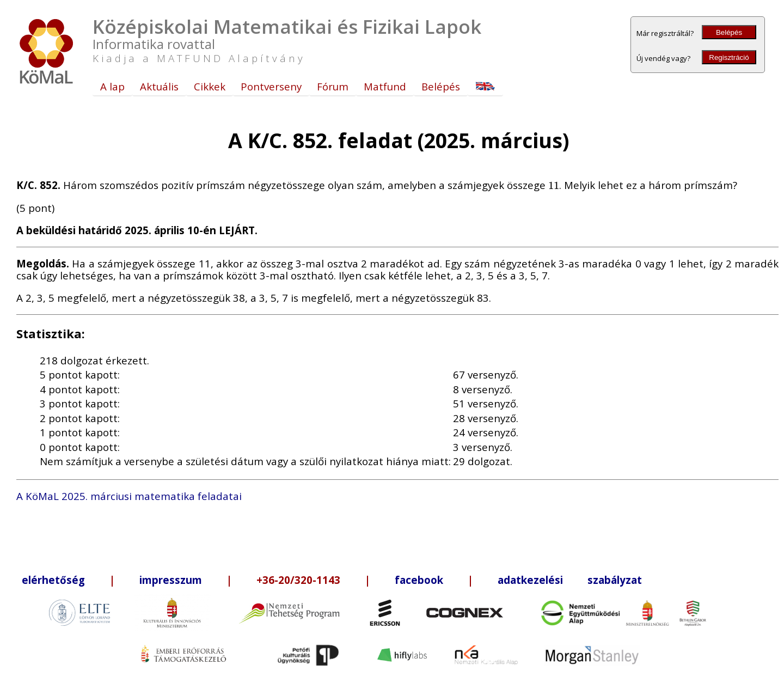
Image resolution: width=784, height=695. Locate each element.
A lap (112, 86)
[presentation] (554, 185)
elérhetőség (53, 580)
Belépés (729, 32)
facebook (419, 580)
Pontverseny (271, 86)
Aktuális (159, 86)
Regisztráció (729, 57)
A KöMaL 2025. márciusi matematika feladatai (129, 496)
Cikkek (210, 86)
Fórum (333, 86)
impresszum (171, 580)
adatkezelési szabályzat (570, 580)
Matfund (385, 86)
